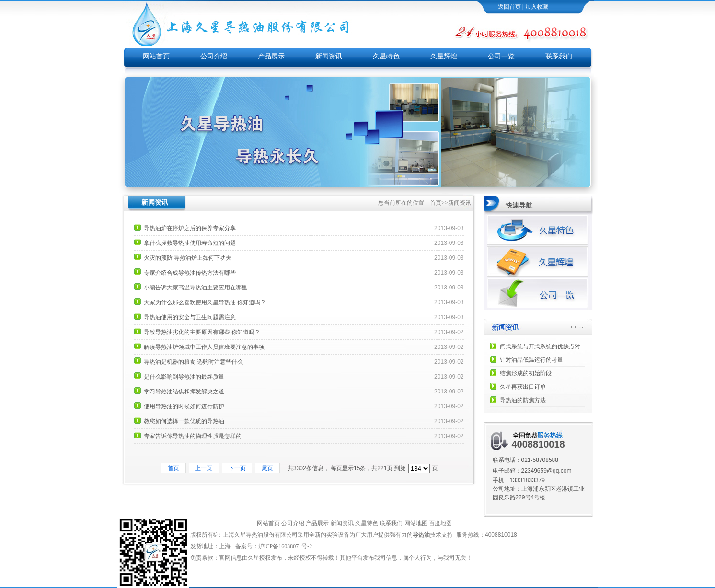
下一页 (237, 468)
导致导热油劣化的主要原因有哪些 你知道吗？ (202, 332)
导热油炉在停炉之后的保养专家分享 (190, 228)
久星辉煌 (444, 56)
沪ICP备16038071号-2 (286, 546)
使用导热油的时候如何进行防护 (184, 406)
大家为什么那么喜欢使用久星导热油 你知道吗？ (205, 302)
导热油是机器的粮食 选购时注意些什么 (193, 362)
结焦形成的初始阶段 (526, 373)
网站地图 (416, 523)
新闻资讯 (329, 56)
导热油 (421, 535)
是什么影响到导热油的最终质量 (184, 377)
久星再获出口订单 (523, 387)
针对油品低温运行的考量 (531, 360)
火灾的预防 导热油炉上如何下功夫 (188, 258)
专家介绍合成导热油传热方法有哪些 (190, 273)
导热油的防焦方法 (523, 400)
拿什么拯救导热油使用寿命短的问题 (190, 243)
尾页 (267, 468)
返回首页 (509, 7)
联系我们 (559, 56)
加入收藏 (537, 7)
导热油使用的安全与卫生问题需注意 (190, 317)
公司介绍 (214, 56)
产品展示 (271, 56)
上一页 (204, 468)
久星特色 (386, 56)
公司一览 (501, 56)
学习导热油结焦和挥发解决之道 (184, 392)
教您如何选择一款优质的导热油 (184, 421)
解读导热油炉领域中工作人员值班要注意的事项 (204, 347)
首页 (436, 203)
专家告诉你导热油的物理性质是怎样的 (193, 436)
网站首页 (156, 56)
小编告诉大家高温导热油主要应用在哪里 (196, 288)
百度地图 (440, 523)
